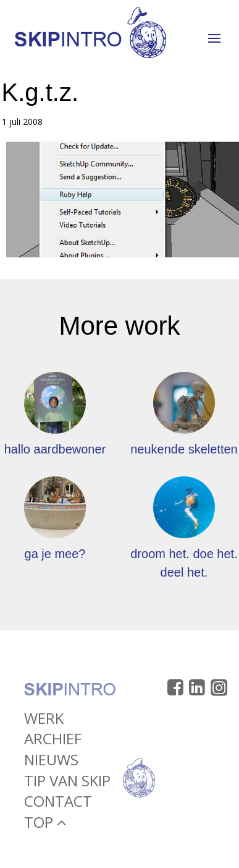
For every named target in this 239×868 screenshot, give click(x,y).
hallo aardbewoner (55, 449)
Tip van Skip (67, 782)
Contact (58, 803)
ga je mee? (55, 554)
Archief (53, 741)
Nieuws (51, 762)
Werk (44, 720)
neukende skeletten (184, 449)
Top (45, 824)
